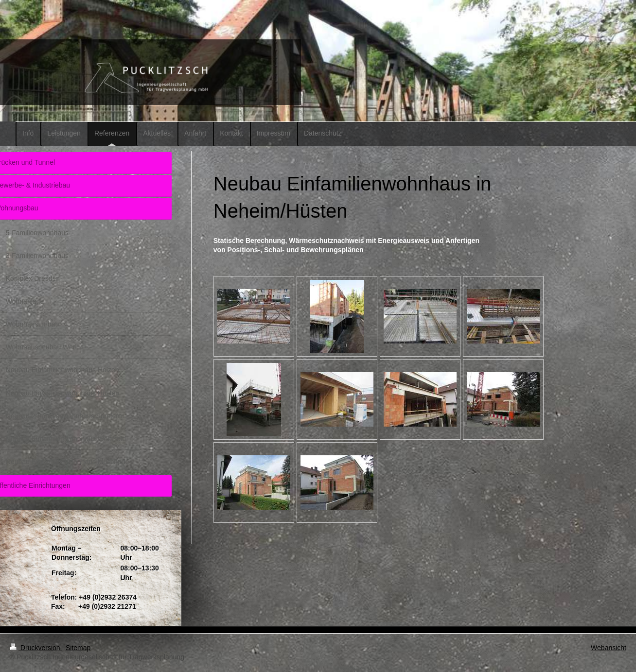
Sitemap (78, 648)
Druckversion (36, 648)
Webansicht (609, 648)
